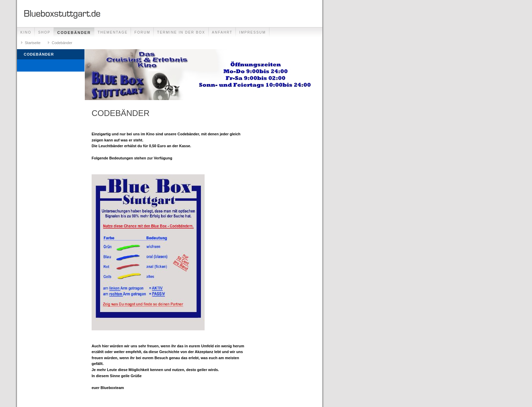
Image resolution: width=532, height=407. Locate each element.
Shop (44, 32)
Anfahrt (222, 32)
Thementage (113, 32)
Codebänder (74, 33)
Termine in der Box (181, 32)
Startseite (33, 43)
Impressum (253, 32)
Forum (142, 32)
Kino (26, 32)
